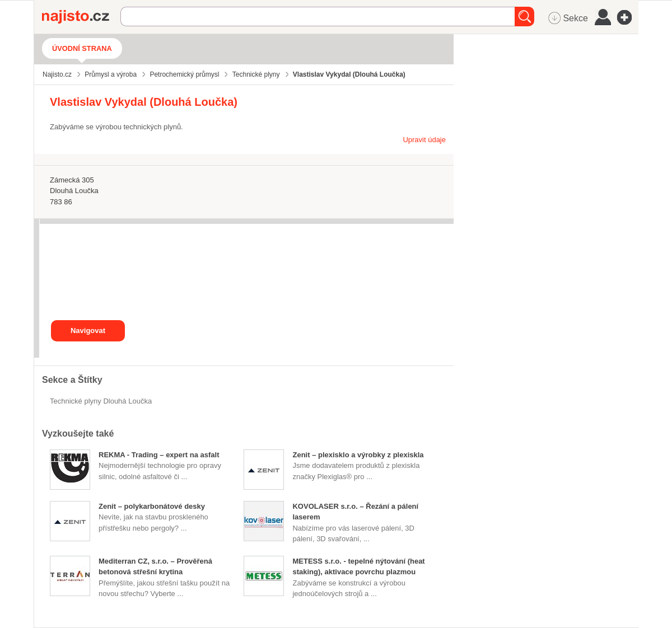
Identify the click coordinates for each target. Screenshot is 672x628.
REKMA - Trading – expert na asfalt (159, 455)
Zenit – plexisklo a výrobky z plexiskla (358, 455)
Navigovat (88, 331)
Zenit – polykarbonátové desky (152, 506)
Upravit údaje (424, 140)
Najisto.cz (81, 17)
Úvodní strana (82, 48)
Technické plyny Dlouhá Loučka (101, 401)
